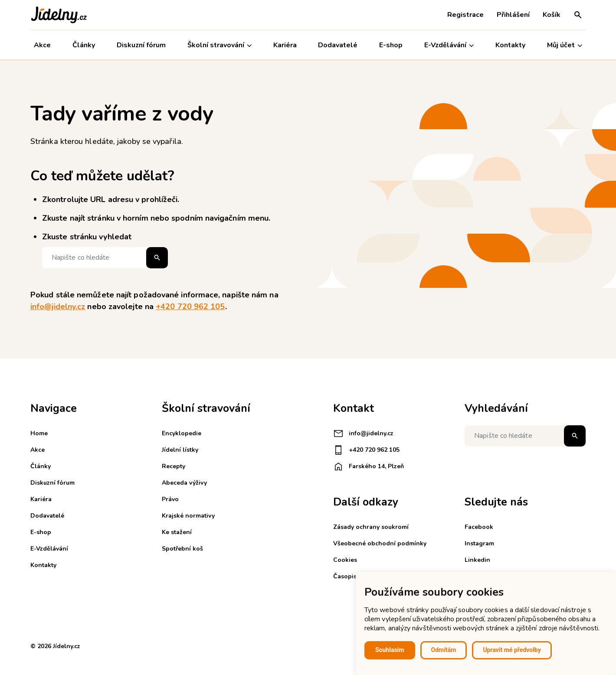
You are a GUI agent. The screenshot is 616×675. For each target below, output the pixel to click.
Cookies (345, 560)
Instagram (479, 543)
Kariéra (285, 45)
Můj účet (565, 45)
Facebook (479, 527)
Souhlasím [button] (390, 650)
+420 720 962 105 (190, 307)
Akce (42, 45)
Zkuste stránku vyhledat (87, 237)
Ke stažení (177, 532)
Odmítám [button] (444, 650)
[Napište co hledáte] (105, 258)
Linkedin (477, 560)
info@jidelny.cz (58, 307)
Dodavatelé (338, 45)
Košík (552, 15)
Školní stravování (220, 45)
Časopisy (346, 576)
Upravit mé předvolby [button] (512, 650)
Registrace (465, 15)
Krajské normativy (188, 516)
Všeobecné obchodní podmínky (380, 543)
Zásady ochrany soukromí (371, 527)
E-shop (391, 45)
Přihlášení (513, 15)
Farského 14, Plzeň (369, 466)
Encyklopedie (182, 433)
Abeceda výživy (184, 483)
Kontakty (510, 45)
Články (84, 45)
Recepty (174, 466)
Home (39, 433)
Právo (170, 499)
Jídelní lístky (180, 450)
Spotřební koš (182, 549)
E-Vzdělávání (449, 45)
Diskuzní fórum (141, 45)
